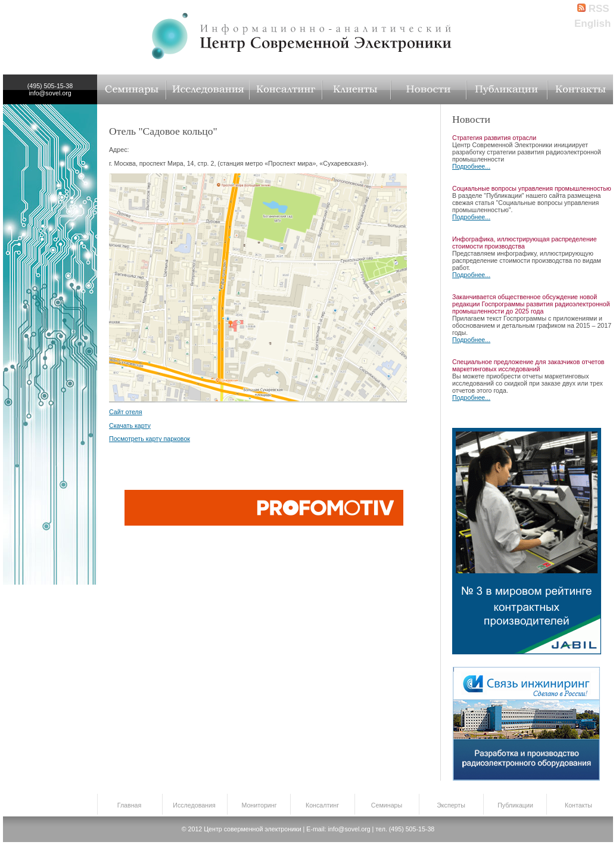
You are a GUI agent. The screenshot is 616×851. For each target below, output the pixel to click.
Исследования (194, 805)
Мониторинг (259, 805)
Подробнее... (471, 166)
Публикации (515, 805)
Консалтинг (322, 805)
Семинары (387, 805)
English (592, 24)
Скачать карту (130, 425)
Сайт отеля (126, 412)
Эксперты (451, 805)
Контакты (578, 805)
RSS (593, 9)
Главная (130, 805)
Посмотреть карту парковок (150, 439)
